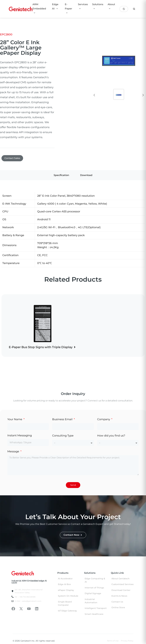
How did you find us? (111, 436)
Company (104, 420)
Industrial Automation (91, 601)
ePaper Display (66, 590)
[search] (134, 9)
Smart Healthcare (94, 614)
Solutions (98, 6)
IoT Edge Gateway (67, 611)
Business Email (63, 420)
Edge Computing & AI (95, 580)
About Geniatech (120, 579)
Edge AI (55, 6)
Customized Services (122, 585)
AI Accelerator (65, 579)
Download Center (121, 590)
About (111, 6)
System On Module (68, 596)
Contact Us (117, 602)
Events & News (119, 596)
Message (14, 452)
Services (83, 6)
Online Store (118, 608)
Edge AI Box (64, 585)
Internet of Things (94, 588)
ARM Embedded (39, 8)
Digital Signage (93, 594)
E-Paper (69, 8)
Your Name (15, 420)
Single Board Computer (65, 604)
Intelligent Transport (96, 609)
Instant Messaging (20, 436)
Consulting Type (63, 436)
